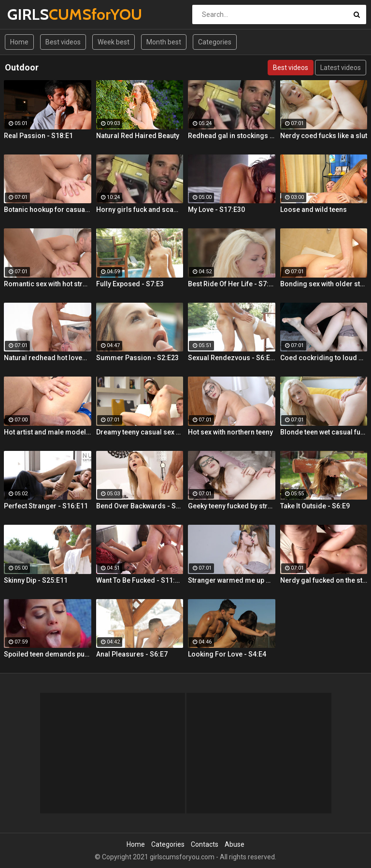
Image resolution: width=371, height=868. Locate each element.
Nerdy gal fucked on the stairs (324, 580)
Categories (215, 42)
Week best (114, 42)
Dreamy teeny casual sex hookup (140, 432)
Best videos (63, 42)
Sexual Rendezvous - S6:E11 (232, 358)
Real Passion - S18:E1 (38, 136)
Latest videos (341, 68)
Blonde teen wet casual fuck (324, 432)
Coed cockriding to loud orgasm (324, 358)
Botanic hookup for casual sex (48, 210)
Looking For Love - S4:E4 (227, 654)
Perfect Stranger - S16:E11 (46, 506)
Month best (164, 42)
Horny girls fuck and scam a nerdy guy (140, 210)
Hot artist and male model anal (48, 432)
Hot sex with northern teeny (230, 432)
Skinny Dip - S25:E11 (36, 580)
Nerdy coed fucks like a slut (324, 136)
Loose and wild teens (314, 210)
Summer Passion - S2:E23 (137, 358)
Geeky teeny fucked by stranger (232, 506)
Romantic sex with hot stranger (48, 284)
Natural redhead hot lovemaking (48, 358)
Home (19, 42)
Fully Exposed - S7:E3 (130, 284)
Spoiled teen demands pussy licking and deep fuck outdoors (48, 654)
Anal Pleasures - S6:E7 (132, 654)
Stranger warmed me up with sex (232, 580)
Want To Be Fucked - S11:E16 (140, 580)
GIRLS (33, 14)
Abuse (235, 844)
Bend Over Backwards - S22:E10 (140, 506)
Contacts (205, 844)
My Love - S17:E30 (216, 210)
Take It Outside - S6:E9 (315, 506)
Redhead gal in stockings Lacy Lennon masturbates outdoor (232, 136)
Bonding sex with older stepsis (324, 284)
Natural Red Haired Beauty (138, 136)
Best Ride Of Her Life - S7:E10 (232, 284)
